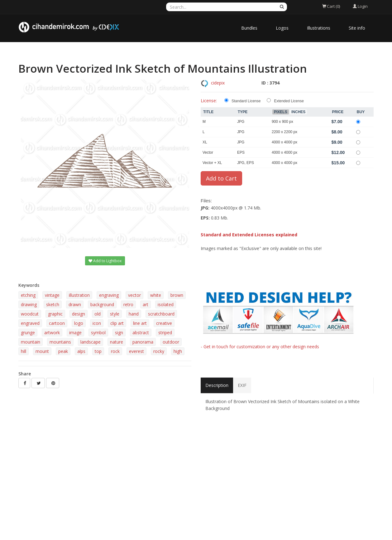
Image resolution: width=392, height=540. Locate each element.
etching (28, 295)
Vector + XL (212, 163)
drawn (75, 304)
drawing (29, 304)
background (102, 304)
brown (177, 295)
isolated (166, 304)
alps (81, 351)
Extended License (289, 101)
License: (209, 101)
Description (217, 385)
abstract (141, 333)
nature (117, 342)
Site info (357, 28)
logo (79, 323)
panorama (143, 342)
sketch (53, 304)
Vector (208, 152)
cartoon (57, 323)
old (98, 314)
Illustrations (319, 28)
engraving (109, 295)
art (146, 304)
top (98, 351)
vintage (52, 295)
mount (42, 351)
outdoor (171, 342)
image (75, 333)
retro (128, 304)
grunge (28, 333)
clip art (117, 323)
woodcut (30, 314)
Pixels (281, 112)
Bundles (249, 28)
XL (205, 142)
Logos (282, 28)
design (79, 314)
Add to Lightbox (105, 261)
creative (164, 323)
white (156, 295)
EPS (241, 152)
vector (134, 295)
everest (136, 351)
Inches (298, 112)
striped (165, 333)
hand (134, 314)
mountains (60, 342)
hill (24, 351)
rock (115, 351)
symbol (98, 333)
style (115, 314)
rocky (159, 351)
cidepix (218, 83)
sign (119, 333)
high (178, 351)
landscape (91, 342)
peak (63, 351)
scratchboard (161, 314)
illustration (79, 295)
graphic (55, 314)
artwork (52, 333)
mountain (31, 342)
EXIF (242, 385)
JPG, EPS (246, 163)
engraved (30, 323)
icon (97, 323)
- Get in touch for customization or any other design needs (260, 347)
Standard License (246, 101)
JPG (241, 122)
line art (140, 323)
